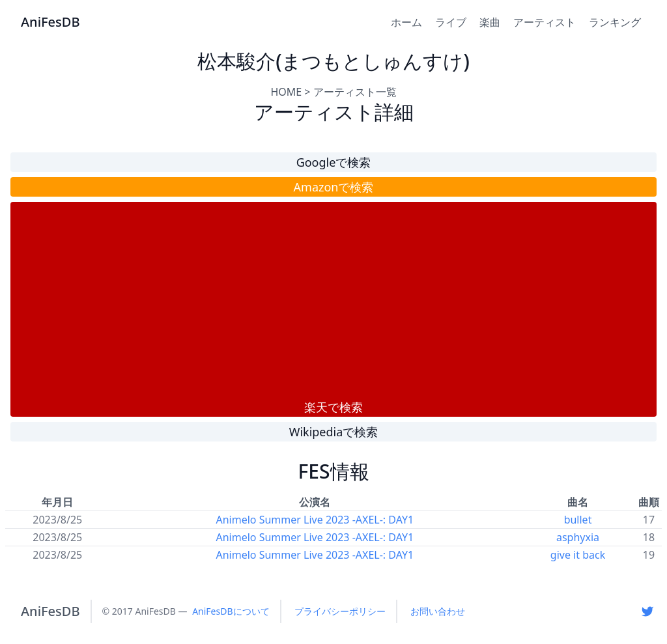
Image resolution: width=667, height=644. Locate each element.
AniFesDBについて (231, 611)
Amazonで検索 (334, 187)
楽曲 (490, 22)
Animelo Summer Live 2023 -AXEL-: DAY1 (315, 520)
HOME (286, 92)
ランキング (615, 22)
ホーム (406, 22)
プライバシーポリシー (340, 611)
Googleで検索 (334, 162)
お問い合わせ (438, 611)
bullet (578, 520)
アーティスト (545, 22)
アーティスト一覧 (355, 92)
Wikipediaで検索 (334, 432)
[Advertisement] (333, 300)
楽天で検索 (333, 407)
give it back (578, 555)
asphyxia (578, 537)
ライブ (451, 22)
